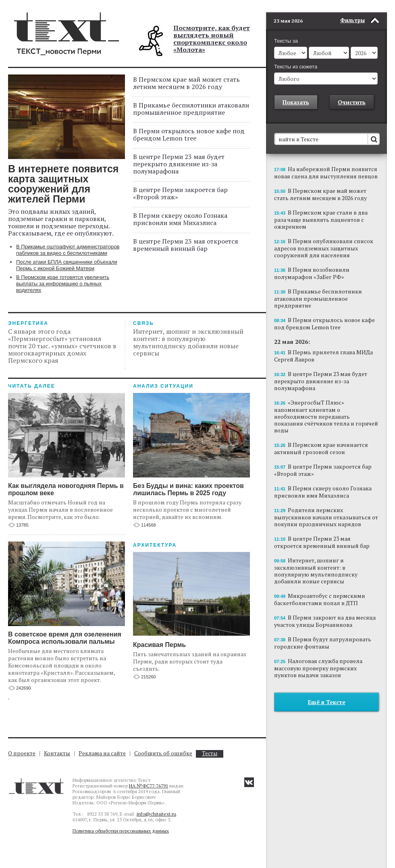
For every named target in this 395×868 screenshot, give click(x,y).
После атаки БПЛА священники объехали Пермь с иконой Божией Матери (67, 265)
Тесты (210, 753)
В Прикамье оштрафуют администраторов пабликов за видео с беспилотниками (68, 250)
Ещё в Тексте (327, 690)
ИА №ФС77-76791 (149, 786)
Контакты (57, 753)
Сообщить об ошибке (163, 753)
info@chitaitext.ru (156, 814)
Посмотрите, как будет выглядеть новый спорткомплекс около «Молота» (212, 39)
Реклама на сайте (102, 753)
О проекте (22, 753)
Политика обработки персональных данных (121, 831)
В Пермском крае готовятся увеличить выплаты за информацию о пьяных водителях (63, 284)
